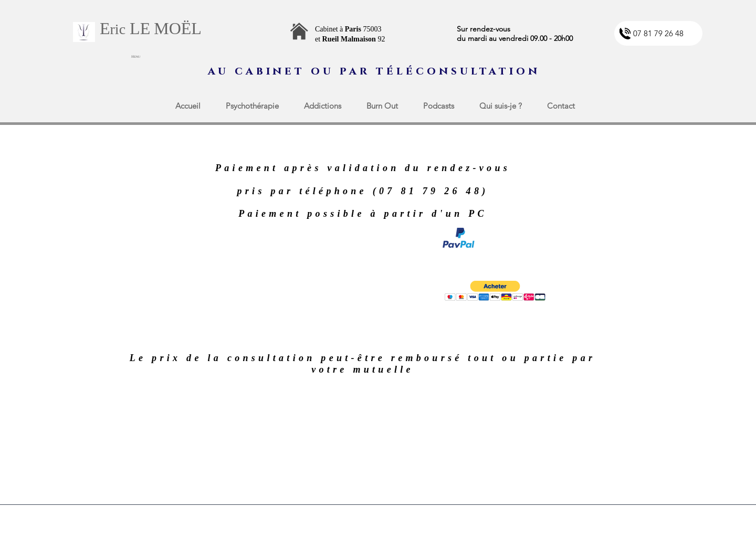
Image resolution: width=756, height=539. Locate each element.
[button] (495, 291)
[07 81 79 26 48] (658, 33)
